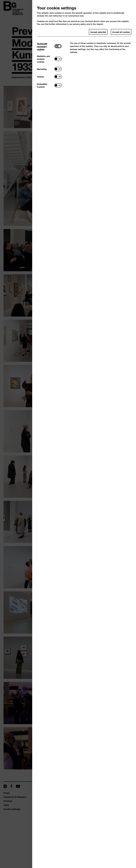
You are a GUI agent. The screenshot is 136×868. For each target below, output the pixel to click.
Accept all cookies (121, 32)
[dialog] (68, 434)
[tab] (46, 46)
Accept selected (98, 32)
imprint (100, 24)
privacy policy (80, 24)
